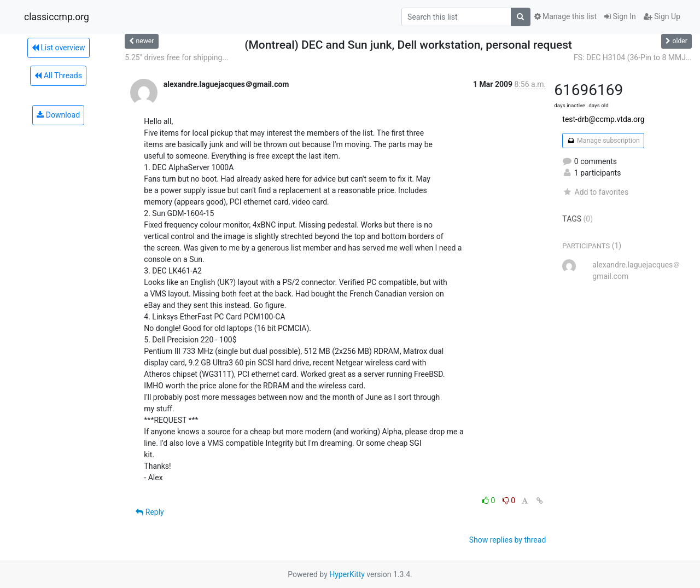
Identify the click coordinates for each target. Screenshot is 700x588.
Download (58, 115)
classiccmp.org (57, 17)
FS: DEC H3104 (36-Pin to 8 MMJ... (633, 57)
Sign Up (662, 16)
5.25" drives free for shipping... (176, 57)
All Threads (58, 75)
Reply (150, 512)
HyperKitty (347, 574)
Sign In (620, 16)
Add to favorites (595, 192)
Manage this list (565, 16)
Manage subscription (603, 141)
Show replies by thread (508, 540)
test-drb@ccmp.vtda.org (603, 119)
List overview (59, 48)
